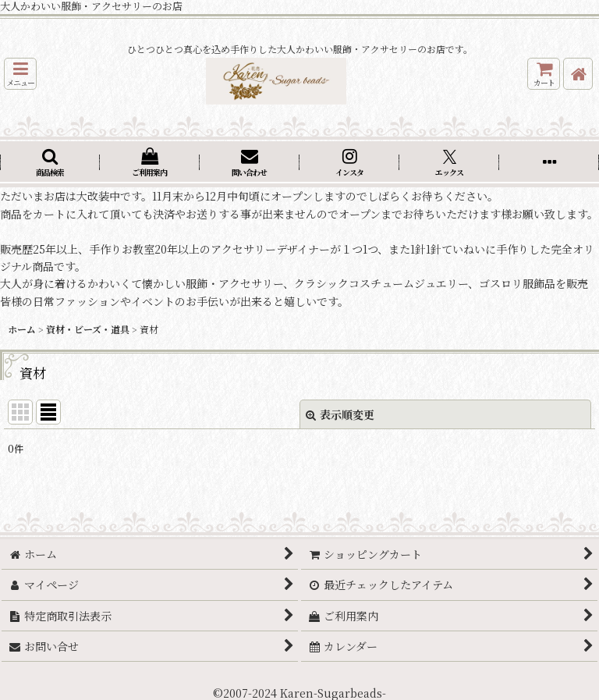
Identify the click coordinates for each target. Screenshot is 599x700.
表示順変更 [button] (340, 414)
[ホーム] (578, 74)
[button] (20, 74)
